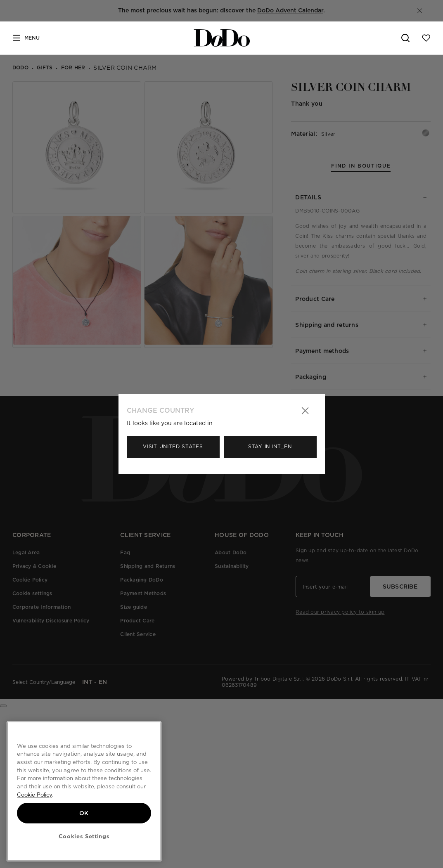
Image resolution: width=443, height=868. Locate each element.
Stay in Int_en (270, 446)
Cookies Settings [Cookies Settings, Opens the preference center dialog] (84, 836)
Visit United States (173, 446)
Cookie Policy (34, 795)
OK (84, 813)
